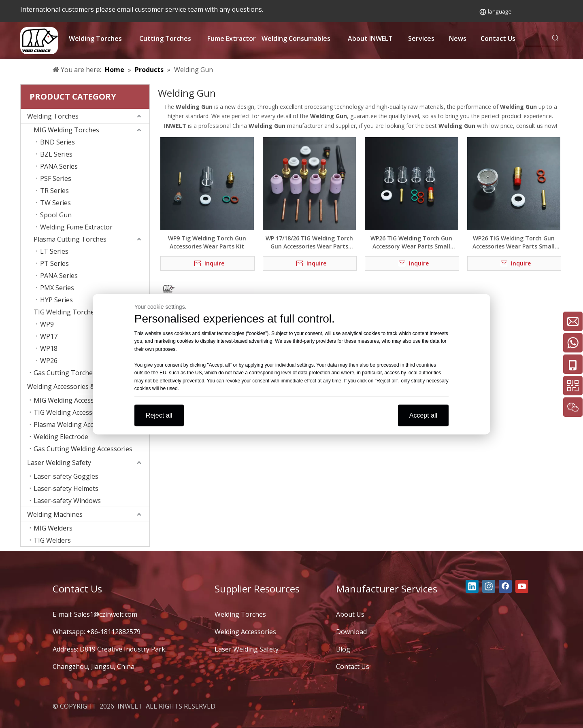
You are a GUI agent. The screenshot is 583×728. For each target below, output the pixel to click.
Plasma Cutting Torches (70, 239)
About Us (350, 614)
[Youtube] (522, 586)
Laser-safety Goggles (66, 476)
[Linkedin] (472, 586)
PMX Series (57, 288)
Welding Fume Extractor (76, 227)
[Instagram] (489, 586)
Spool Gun (56, 215)
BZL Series (56, 154)
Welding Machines (55, 514)
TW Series (55, 203)
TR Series (54, 191)
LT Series (54, 251)
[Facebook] (505, 586)
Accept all (423, 415)
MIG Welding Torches (66, 130)
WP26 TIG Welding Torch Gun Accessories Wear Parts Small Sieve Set (514, 242)
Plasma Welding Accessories (76, 424)
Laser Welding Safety (59, 463)
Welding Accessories (245, 632)
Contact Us (353, 666)
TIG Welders (52, 540)
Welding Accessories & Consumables (82, 386)
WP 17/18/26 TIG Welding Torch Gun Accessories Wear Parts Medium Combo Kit (309, 242)
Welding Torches (53, 116)
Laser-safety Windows (67, 501)
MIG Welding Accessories (71, 400)
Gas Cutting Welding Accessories (83, 449)
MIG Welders (53, 528)
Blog (343, 649)
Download (351, 632)
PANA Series (59, 166)
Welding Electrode (61, 437)
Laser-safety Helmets (66, 488)
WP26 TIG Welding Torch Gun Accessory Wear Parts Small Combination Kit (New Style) (411, 242)
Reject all (159, 415)
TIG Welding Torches (66, 312)
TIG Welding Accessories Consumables (91, 412)
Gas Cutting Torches (65, 373)
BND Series (57, 142)
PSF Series (56, 178)
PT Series (54, 263)
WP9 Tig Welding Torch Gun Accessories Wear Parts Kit (207, 242)
